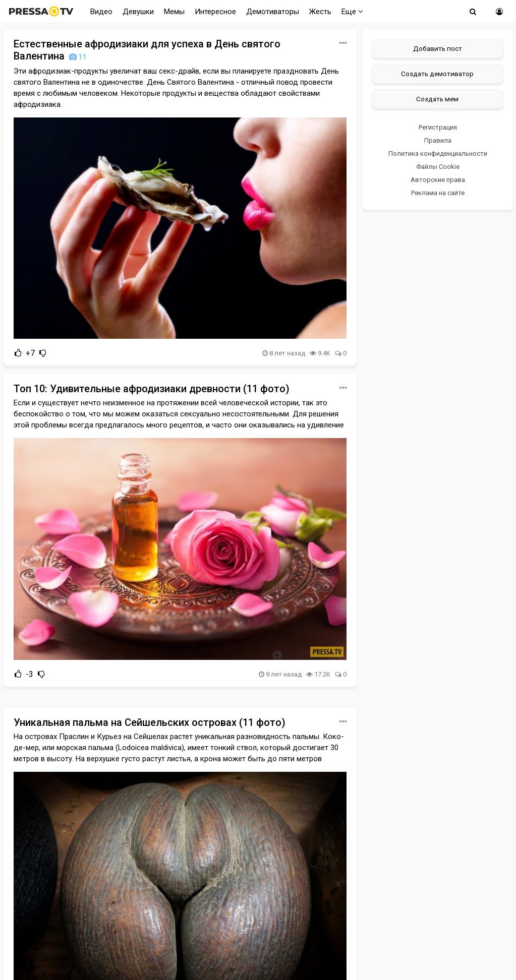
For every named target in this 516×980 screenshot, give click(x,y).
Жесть (320, 12)
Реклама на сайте (438, 193)
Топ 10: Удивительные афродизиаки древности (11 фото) (152, 389)
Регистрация (438, 127)
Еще (352, 12)
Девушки (138, 12)
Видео (101, 12)
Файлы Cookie (438, 167)
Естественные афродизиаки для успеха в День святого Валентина (147, 50)
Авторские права (438, 180)
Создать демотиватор (437, 74)
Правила (438, 140)
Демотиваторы (273, 12)
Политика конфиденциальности (438, 154)
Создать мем (437, 99)
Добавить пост (438, 48)
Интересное (215, 12)
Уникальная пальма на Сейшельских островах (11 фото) (150, 722)
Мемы (174, 12)
